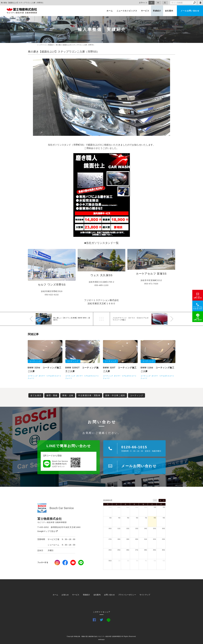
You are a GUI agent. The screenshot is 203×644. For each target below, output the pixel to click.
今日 (155, 500)
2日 (164, 507)
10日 (110, 529)
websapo (101, 640)
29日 (128, 507)
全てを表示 (36, 395)
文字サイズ (143, 3)
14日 (146, 529)
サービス (145, 11)
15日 (155, 529)
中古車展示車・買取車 (89, 395)
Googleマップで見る (47, 531)
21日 (146, 539)
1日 (155, 507)
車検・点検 (68, 395)
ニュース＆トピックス (127, 11)
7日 (146, 518)
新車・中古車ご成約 (115, 395)
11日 (119, 529)
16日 (163, 529)
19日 (128, 539)
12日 (128, 529)
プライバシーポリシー (127, 595)
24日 (110, 550)
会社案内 (169, 11)
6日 (137, 518)
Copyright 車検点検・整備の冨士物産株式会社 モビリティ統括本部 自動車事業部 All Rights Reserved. (102, 636)
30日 (137, 507)
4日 (119, 518)
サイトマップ (145, 595)
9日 (164, 518)
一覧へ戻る (101, 319)
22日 (155, 539)
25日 (119, 550)
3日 (110, 518)
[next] (164, 500)
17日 (110, 539)
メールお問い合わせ (190, 11)
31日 (146, 507)
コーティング (137, 395)
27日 (110, 507)
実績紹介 (157, 11)
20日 (137, 539)
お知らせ (65, 595)
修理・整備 (52, 395)
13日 (137, 529)
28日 (119, 507)
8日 (155, 518)
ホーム (110, 11)
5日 (128, 518)
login (200, 3)
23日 (163, 539)
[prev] (160, 500)
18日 (119, 539)
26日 (128, 550)
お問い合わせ (109, 595)
